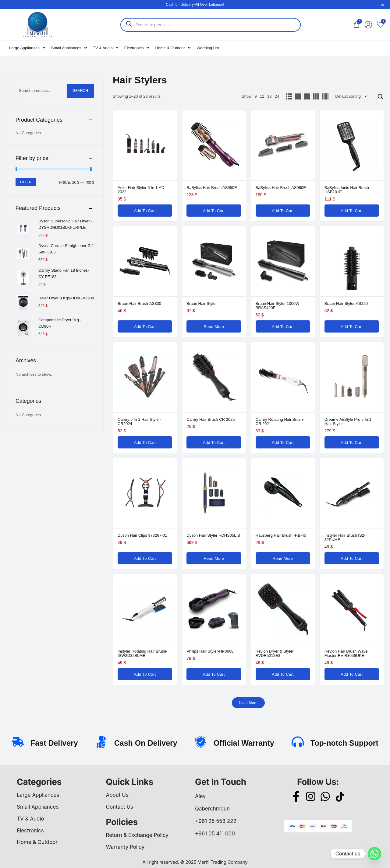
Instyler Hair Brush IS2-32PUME (345, 537)
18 (269, 96)
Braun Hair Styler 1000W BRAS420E (278, 306)
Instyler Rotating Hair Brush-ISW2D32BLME (142, 653)
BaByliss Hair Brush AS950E (212, 188)
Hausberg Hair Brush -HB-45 (281, 535)
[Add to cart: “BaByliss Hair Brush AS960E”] (283, 211)
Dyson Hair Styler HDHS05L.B (213, 535)
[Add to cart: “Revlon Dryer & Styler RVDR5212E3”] (283, 674)
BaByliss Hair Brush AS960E (281, 188)
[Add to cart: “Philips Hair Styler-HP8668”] (214, 674)
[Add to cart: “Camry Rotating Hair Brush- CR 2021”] (283, 442)
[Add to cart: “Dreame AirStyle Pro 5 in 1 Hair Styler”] (352, 442)
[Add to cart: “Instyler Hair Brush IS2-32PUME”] (352, 558)
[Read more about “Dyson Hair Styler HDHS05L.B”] (214, 558)
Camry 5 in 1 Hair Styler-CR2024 (139, 422)
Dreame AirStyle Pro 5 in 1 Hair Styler (348, 422)
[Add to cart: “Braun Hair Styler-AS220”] (352, 326)
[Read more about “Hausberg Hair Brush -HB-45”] (283, 558)
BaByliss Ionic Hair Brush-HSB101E (347, 190)
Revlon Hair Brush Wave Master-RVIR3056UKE (346, 653)
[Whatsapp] (374, 854)
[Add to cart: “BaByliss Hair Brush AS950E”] (214, 211)
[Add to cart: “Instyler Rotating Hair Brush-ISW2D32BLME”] (145, 674)
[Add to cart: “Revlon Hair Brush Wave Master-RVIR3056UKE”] (352, 674)
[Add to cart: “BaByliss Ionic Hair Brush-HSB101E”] (352, 211)
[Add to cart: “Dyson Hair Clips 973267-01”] (145, 558)
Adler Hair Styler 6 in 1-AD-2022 (142, 190)
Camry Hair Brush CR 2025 (211, 419)
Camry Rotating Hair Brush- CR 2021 (280, 422)
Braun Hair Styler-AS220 (346, 303)
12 (262, 96)
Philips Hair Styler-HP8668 (210, 651)
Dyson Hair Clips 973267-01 (142, 535)
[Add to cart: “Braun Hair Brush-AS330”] (145, 326)
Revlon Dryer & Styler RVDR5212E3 (275, 653)
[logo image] (37, 24)
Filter (26, 182)
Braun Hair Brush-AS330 (139, 303)
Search (80, 91)
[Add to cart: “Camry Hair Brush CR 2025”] (214, 442)
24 (277, 96)
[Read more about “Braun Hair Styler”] (214, 326)
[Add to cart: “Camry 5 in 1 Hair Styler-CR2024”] (145, 442)
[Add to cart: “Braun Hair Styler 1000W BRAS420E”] (283, 326)
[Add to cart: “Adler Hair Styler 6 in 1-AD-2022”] (145, 211)
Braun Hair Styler (202, 303)
